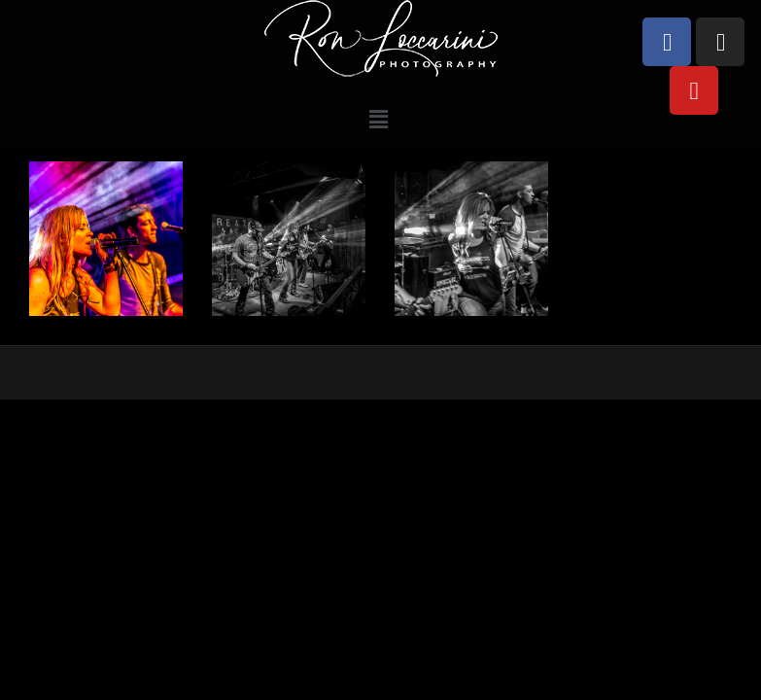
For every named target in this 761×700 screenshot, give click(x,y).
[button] (379, 119)
